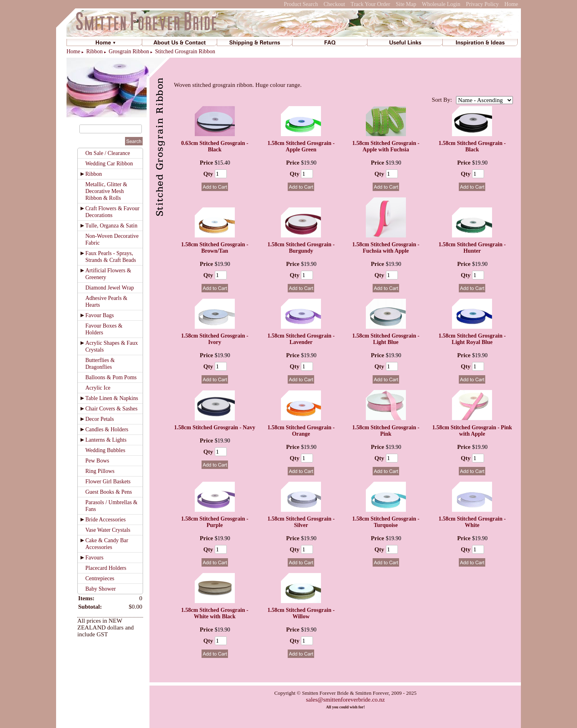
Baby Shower (101, 589)
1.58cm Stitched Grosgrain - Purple (215, 522)
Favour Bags (100, 315)
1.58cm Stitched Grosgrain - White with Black (215, 613)
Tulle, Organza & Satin (111, 226)
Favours (94, 558)
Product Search (301, 4)
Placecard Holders (106, 568)
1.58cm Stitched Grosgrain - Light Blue (386, 339)
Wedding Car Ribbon (109, 164)
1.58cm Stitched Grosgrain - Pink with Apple (472, 431)
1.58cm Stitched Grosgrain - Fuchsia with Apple (386, 248)
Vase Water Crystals (108, 530)
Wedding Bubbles (105, 450)
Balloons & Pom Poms (111, 377)
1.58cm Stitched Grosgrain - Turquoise (386, 522)
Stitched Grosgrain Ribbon (185, 51)
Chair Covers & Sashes (111, 409)
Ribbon (94, 51)
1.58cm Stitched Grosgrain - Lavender (301, 339)
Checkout (334, 4)
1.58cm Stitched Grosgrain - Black (472, 146)
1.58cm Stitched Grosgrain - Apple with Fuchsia (386, 146)
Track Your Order (370, 4)
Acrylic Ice (98, 388)
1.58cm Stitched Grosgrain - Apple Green (301, 146)
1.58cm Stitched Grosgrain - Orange (301, 431)
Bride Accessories (106, 520)
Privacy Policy (482, 4)
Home (511, 4)
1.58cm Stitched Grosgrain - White (472, 522)
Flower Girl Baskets (108, 482)
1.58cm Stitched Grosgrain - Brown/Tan (215, 248)
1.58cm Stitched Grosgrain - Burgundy (301, 248)
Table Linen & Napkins (112, 398)
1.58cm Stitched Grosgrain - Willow (301, 613)
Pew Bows (97, 461)
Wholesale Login (441, 4)
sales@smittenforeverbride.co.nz (345, 700)
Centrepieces (100, 578)
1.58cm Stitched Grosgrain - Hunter (472, 248)
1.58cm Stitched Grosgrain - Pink (386, 431)
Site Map (406, 4)
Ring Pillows (100, 471)
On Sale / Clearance (108, 153)
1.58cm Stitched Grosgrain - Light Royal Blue (472, 339)
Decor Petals (100, 419)
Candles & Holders (107, 429)
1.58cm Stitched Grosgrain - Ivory (215, 339)
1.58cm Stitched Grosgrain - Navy (215, 427)
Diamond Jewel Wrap (110, 288)
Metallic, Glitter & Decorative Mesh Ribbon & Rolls (106, 191)
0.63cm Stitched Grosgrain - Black (215, 146)
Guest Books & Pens (109, 492)
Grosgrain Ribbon (129, 51)
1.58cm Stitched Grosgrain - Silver (301, 522)
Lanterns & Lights (106, 440)
